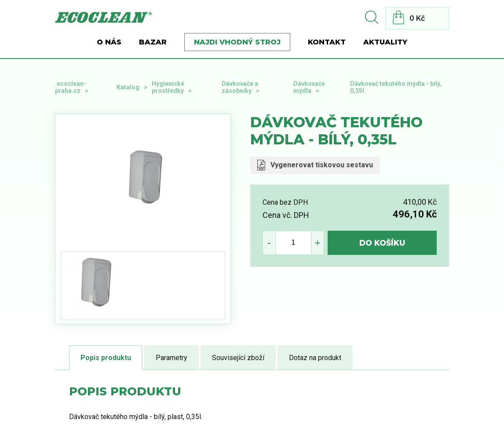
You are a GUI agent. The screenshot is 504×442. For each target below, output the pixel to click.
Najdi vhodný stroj (237, 42)
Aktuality (385, 42)
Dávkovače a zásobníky (240, 87)
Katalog (128, 87)
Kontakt (327, 42)
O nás (109, 42)
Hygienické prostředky (168, 87)
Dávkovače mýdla (309, 87)
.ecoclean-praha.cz (71, 87)
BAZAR (153, 42)
